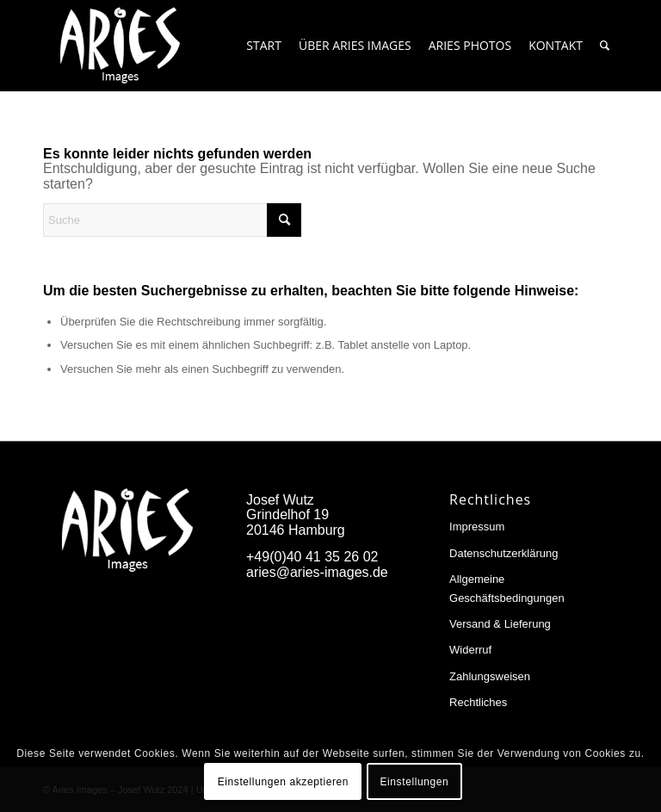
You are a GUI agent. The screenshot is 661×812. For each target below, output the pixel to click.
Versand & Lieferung (500, 624)
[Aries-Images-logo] (120, 46)
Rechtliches (478, 702)
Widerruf (470, 650)
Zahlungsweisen (490, 676)
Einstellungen (414, 782)
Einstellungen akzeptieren (283, 782)
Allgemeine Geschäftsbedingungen (507, 588)
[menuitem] (264, 46)
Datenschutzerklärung (503, 553)
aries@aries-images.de (317, 572)
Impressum (477, 527)
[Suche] (605, 46)
